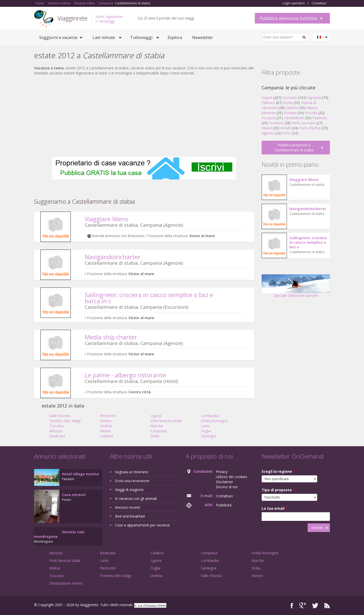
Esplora (175, 37)
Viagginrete (73, 18)
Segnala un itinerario (132, 472)
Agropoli (314, 98)
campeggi (107, 21)
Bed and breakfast (130, 516)
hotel (100, 17)
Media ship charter (111, 337)
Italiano (322, 37)
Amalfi (286, 128)
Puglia (206, 431)
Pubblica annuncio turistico (288, 18)
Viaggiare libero (106, 219)
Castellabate (294, 118)
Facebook (292, 606)
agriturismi (115, 17)
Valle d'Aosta (60, 416)
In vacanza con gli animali (136, 498)
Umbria (106, 426)
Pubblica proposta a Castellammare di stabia (294, 147)
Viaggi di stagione (129, 490)
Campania (159, 431)
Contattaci (319, 3)
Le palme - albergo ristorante (125, 375)
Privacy (222, 472)
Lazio (205, 426)
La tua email (275, 508)
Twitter (315, 606)
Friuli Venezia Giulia (166, 421)
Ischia (288, 103)
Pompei (290, 113)
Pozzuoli (269, 118)
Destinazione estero (66, 583)
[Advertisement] (144, 116)
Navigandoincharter (113, 257)
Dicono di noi (227, 487)
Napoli (267, 98)
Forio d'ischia (310, 128)
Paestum (320, 118)
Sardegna (209, 436)
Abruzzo (56, 431)
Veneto (106, 421)
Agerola (268, 133)
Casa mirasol (74, 495)
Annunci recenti (128, 507)
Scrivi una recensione (132, 481)
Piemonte (108, 416)
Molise (105, 431)
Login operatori (294, 3)
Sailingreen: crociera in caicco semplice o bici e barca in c (149, 298)
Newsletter (203, 37)
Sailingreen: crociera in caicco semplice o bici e (308, 242)
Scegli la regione (278, 471)
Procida (311, 113)
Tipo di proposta (278, 490)
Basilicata (57, 436)
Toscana (56, 426)
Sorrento (290, 98)
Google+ (303, 606)
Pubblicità (224, 505)
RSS (327, 606)
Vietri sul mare (304, 123)
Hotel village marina (80, 474)
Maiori (267, 128)
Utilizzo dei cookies (232, 477)
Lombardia (210, 416)
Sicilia (155, 436)
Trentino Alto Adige (65, 421)
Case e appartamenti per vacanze (142, 525)
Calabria (106, 436)
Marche (157, 426)
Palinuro (268, 103)
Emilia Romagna (214, 421)
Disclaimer (224, 482)
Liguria (156, 416)
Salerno (292, 108)
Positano (276, 123)
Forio (287, 133)
